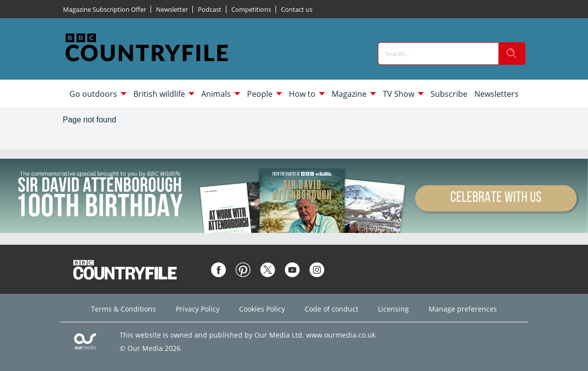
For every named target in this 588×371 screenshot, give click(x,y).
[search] (512, 54)
